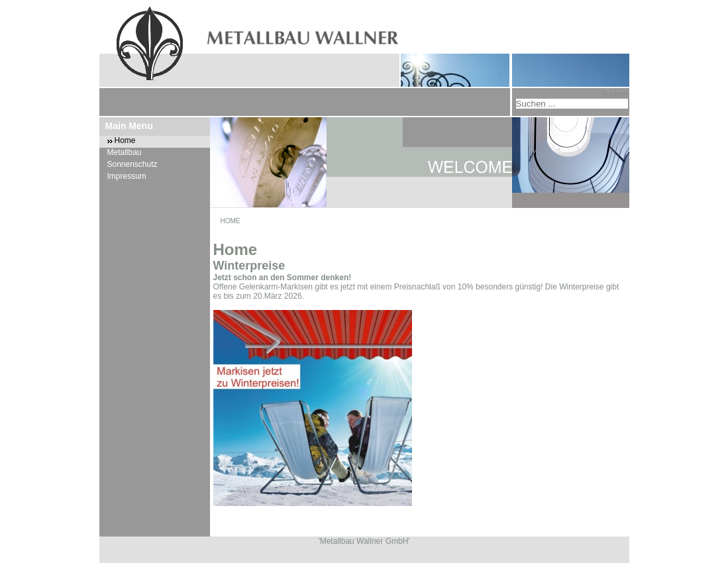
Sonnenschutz (132, 164)
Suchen (614, 94)
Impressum (127, 176)
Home (125, 140)
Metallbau (125, 152)
